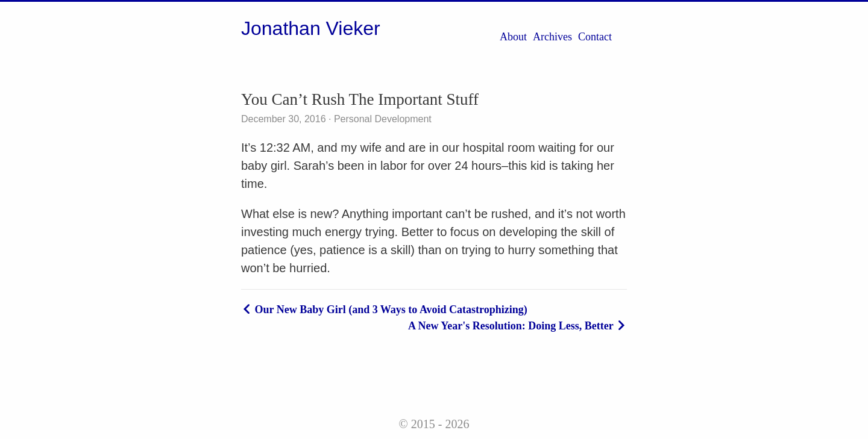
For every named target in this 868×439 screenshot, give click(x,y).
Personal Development (381, 119)
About (513, 37)
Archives (552, 37)
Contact (595, 37)
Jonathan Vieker (311, 28)
